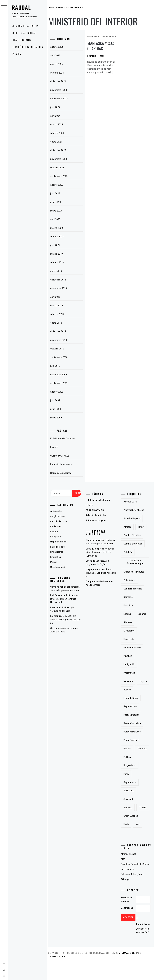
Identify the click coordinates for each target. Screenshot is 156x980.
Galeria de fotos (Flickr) (133, 891)
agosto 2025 (58, 47)
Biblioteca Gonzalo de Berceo (136, 881)
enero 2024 (58, 142)
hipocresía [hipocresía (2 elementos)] (129, 639)
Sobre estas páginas (24, 33)
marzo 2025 (58, 64)
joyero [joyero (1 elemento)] (144, 681)
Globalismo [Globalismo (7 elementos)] (130, 631)
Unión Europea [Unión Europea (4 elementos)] (131, 833)
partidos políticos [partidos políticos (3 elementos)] (133, 732)
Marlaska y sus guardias (101, 46)
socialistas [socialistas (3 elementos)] (130, 799)
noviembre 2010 (60, 340)
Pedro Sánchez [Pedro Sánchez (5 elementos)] (132, 740)
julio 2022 (57, 245)
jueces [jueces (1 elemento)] (128, 690)
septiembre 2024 (60, 99)
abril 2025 (57, 55)
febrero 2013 (58, 314)
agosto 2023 (58, 185)
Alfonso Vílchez (129, 871)
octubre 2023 (59, 168)
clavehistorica (128, 886)
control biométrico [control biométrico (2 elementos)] (133, 589)
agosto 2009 (58, 392)
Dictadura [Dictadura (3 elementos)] (129, 605)
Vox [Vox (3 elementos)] (138, 841)
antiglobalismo (59, 516)
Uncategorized (59, 567)
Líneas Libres (110, 36)
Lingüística (57, 557)
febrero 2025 (58, 73)
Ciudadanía (94, 36)
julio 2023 (57, 193)
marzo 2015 (58, 306)
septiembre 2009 (60, 383)
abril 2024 (57, 116)
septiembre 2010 (60, 357)
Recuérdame (143, 941)
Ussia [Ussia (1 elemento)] (127, 841)
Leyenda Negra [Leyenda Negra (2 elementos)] (132, 698)
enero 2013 (58, 323)
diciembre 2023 (60, 150)
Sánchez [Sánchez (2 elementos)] (129, 816)
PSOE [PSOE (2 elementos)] (127, 782)
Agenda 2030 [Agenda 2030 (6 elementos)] (131, 502)
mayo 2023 (57, 211)
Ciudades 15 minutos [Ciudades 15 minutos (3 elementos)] (135, 572)
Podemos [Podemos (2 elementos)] (129, 757)
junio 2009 (57, 409)
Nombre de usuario (127, 916)
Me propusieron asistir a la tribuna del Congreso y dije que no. (65, 619)
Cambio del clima (60, 521)
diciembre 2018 (60, 280)
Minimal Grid (128, 970)
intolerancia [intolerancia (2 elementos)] (130, 673)
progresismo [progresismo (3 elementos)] (131, 774)
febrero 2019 (58, 262)
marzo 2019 (58, 254)
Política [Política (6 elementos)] (128, 765)
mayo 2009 (57, 418)
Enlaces (16, 54)
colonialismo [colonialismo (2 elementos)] (131, 580)
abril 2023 (57, 219)
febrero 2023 (58, 237)
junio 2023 (57, 202)
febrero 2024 (58, 133)
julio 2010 (57, 366)
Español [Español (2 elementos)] (142, 614)
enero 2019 (58, 271)
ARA (123, 876)
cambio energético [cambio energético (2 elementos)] (134, 544)
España (55, 532)
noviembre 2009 (60, 375)
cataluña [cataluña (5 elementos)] (129, 552)
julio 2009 (57, 400)
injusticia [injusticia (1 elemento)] (128, 656)
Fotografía (57, 537)
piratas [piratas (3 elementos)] (128, 749)
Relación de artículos (25, 26)
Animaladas (58, 511)
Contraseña (127, 925)
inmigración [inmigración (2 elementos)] (130, 664)
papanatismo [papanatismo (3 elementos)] (131, 706)
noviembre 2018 (60, 288)
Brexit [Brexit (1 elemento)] (142, 527)
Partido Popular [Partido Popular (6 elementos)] (132, 715)
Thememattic (58, 973)
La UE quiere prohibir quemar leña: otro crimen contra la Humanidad (66, 599)
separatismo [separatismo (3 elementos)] (131, 791)
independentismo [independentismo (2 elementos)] (133, 648)
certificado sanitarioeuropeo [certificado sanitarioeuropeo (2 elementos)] (136, 562)
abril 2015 (57, 297)
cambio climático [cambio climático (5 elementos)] (133, 535)
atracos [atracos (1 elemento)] (128, 527)
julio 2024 (57, 107)
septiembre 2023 (60, 176)
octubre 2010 (59, 349)
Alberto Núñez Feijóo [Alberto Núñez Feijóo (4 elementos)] (134, 510)
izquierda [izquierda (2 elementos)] (129, 681)
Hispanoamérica (60, 542)
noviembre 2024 (60, 90)
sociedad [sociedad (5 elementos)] (129, 808)
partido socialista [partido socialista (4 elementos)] (133, 723)
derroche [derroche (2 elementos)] (129, 597)
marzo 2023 (58, 228)
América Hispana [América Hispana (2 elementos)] (133, 518)
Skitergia (126, 896)
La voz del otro (59, 547)
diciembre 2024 (60, 81)
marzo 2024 (58, 124)
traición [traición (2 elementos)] (128, 824)
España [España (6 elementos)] (128, 614)
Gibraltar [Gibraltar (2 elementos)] (128, 622)
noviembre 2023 (60, 159)
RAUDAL (21, 7)
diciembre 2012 (60, 331)
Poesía (55, 562)
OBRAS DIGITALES (21, 40)
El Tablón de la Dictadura (27, 47)
